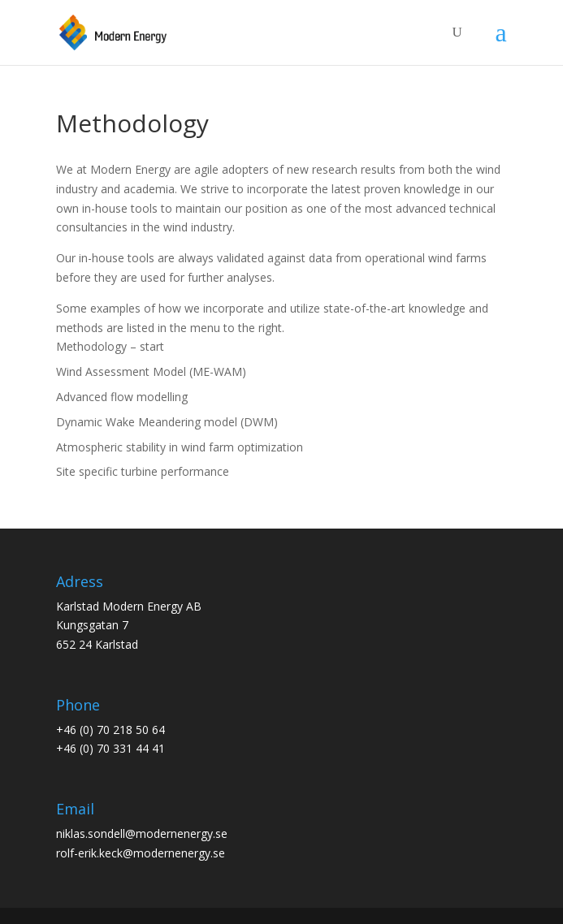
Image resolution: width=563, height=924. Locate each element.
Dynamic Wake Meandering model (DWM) (167, 422)
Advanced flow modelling (122, 397)
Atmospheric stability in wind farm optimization (180, 447)
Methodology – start (110, 346)
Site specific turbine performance (143, 471)
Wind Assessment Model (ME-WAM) (151, 371)
